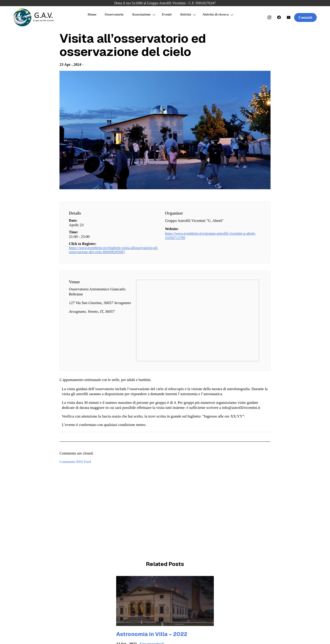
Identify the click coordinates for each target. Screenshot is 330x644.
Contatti (306, 17)
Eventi (167, 14)
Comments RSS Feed (75, 462)
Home (92, 14)
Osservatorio (114, 14)
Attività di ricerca (216, 14)
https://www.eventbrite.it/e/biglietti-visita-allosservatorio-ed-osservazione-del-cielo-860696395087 (113, 250)
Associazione (141, 14)
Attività (185, 14)
